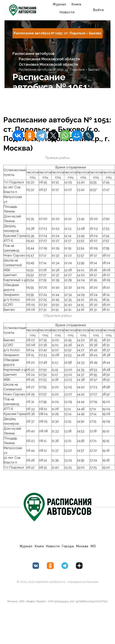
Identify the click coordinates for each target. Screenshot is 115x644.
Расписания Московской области (49, 59)
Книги (76, 4)
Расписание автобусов (34, 54)
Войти (98, 10)
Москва (82, 546)
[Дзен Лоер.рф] (79, 566)
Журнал (59, 4)
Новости (67, 12)
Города (68, 546)
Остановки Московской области (48, 64)
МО (93, 546)
